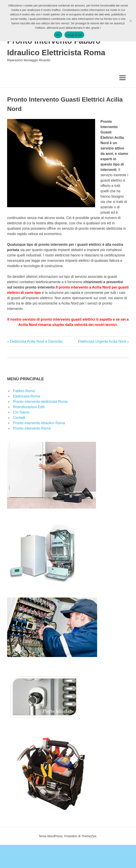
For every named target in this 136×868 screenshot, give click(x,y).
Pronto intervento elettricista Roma (40, 402)
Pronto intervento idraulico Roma (39, 423)
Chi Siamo (21, 412)
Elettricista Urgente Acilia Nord (102, 341)
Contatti (19, 418)
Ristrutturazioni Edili (29, 407)
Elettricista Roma (27, 396)
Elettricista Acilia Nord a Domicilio (36, 341)
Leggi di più (74, 35)
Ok (58, 35)
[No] (130, 21)
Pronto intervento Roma (32, 428)
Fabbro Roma (24, 391)
